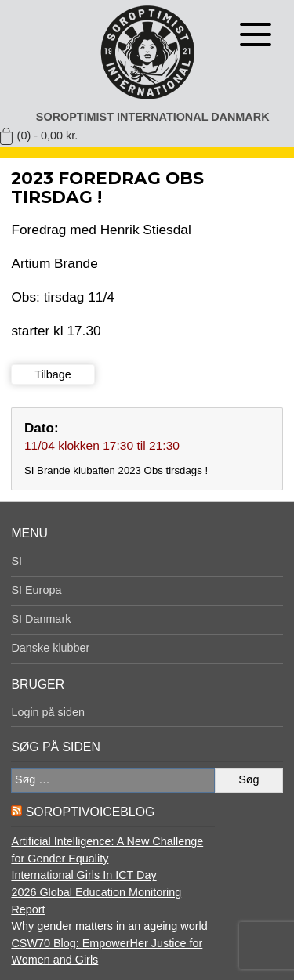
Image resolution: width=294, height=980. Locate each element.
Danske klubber (50, 648)
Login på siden (48, 712)
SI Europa (36, 590)
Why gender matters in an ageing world (109, 926)
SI (16, 561)
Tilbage (53, 374)
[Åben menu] (256, 34)
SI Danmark (41, 619)
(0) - (48, 136)
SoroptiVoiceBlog (90, 812)
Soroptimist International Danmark (153, 117)
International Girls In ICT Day (83, 875)
